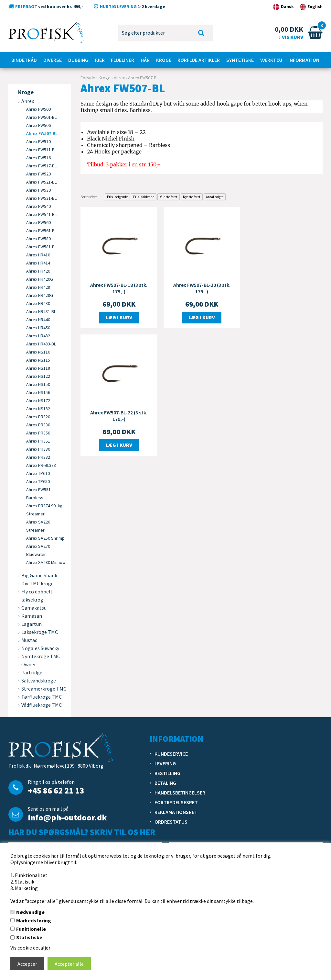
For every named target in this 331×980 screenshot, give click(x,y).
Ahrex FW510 (38, 141)
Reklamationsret (176, 812)
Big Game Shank (39, 575)
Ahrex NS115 (38, 360)
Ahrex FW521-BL (41, 182)
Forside (88, 78)
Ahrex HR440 (38, 320)
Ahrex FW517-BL (41, 166)
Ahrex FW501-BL (41, 117)
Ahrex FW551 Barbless (38, 494)
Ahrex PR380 (38, 449)
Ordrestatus (171, 822)
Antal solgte (215, 197)
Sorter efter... (90, 197)
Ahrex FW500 (38, 109)
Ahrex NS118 (38, 368)
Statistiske (29, 937)
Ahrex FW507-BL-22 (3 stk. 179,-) (285, 288)
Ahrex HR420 (38, 271)
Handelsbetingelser (180, 793)
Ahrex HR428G (40, 295)
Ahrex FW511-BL (41, 150)
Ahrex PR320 (38, 417)
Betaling (165, 783)
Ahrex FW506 (38, 125)
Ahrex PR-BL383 (41, 465)
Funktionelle (31, 929)
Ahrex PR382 (38, 457)
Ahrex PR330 (38, 425)
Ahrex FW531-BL (41, 198)
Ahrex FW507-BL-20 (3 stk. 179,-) (202, 288)
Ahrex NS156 (38, 392)
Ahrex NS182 (38, 409)
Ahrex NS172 (38, 400)
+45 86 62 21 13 (56, 790)
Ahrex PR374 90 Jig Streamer (44, 510)
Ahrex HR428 (38, 287)
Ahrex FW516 (38, 158)
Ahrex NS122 (38, 376)
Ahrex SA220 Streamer (38, 526)
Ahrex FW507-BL (42, 133)
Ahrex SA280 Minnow (46, 562)
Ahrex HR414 (38, 263)
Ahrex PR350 (38, 433)
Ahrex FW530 (38, 190)
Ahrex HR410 (38, 255)
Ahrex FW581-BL (41, 247)
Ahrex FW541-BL (41, 214)
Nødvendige (30, 912)
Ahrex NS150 (38, 384)
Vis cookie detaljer (30, 948)
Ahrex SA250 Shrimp (45, 538)
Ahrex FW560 (38, 222)
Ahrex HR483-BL (41, 344)
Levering (165, 763)
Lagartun (32, 624)
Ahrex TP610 (38, 473)
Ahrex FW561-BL (41, 231)
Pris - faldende (144, 197)
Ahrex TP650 (38, 481)
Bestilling (167, 773)
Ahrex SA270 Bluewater (38, 550)
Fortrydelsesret (176, 802)
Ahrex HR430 (38, 303)
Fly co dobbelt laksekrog (37, 596)
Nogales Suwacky (40, 648)
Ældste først (169, 197)
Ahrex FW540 (38, 206)
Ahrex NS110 (38, 352)
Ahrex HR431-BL (41, 311)
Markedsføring (34, 920)
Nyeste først (192, 197)
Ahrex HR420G (40, 279)
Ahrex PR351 (38, 441)
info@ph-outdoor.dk (67, 817)
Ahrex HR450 (38, 328)
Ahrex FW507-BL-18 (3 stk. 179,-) (119, 288)
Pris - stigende (117, 197)
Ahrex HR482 (38, 336)
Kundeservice (171, 754)
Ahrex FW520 (38, 174)
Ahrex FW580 (38, 239)
